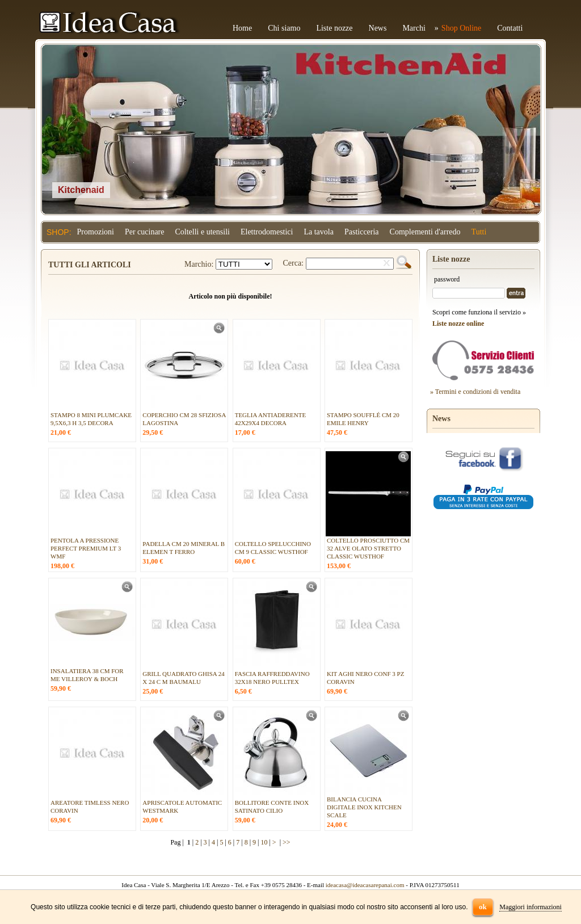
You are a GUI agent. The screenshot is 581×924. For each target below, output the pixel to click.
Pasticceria (362, 232)
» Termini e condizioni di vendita (475, 392)
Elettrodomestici (267, 232)
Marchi (414, 28)
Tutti (479, 232)
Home (242, 28)
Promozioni (96, 232)
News (378, 28)
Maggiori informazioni (531, 907)
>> (287, 842)
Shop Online (461, 28)
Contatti (510, 28)
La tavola (318, 232)
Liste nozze (334, 28)
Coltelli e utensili (203, 232)
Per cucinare (145, 232)
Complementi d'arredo (425, 232)
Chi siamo (284, 28)
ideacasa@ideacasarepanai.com (365, 885)
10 (264, 842)
